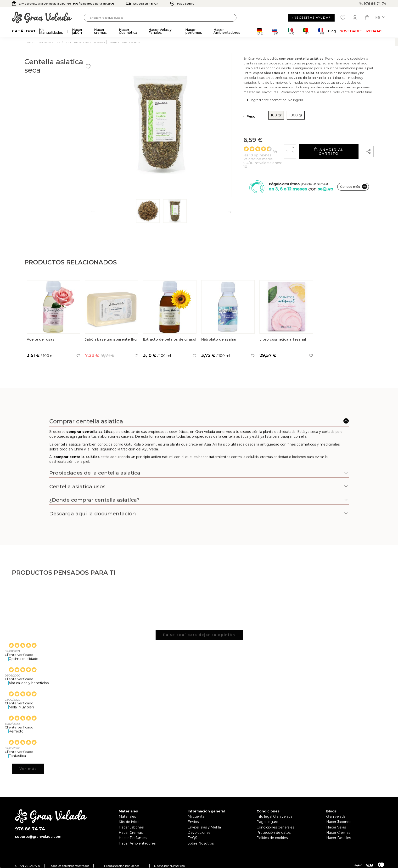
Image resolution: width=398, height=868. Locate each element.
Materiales (127, 817)
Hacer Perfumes (133, 838)
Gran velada (336, 817)
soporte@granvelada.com (38, 837)
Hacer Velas (336, 827)
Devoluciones (199, 833)
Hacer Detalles (339, 838)
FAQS (192, 838)
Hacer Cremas (131, 833)
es (380, 18)
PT (306, 31)
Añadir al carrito (318, 163)
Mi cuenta (196, 817)
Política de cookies (272, 838)
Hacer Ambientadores (137, 843)
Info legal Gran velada (275, 817)
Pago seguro (267, 822)
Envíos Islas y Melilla (204, 827)
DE (260, 31)
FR (321, 31)
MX (291, 31)
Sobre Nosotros (201, 843)
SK (275, 31)
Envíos (193, 822)
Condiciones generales (275, 827)
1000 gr (263, 128)
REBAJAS (374, 31)
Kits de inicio (129, 822)
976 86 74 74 (373, 4)
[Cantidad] (269, 163)
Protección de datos (274, 833)
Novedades (351, 31)
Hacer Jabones (131, 827)
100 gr (244, 128)
